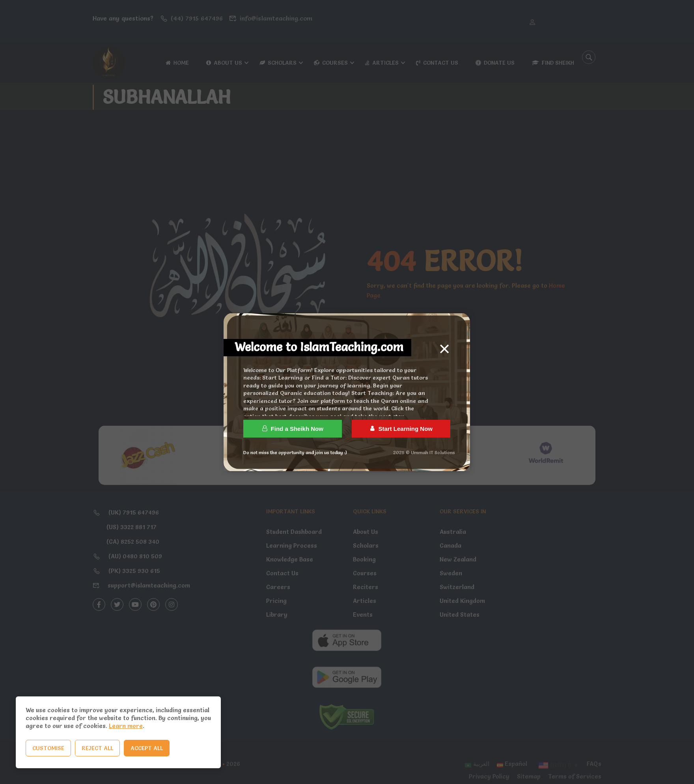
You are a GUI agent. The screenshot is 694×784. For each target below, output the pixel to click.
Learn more (126, 726)
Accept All (147, 748)
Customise (48, 748)
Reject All (97, 748)
